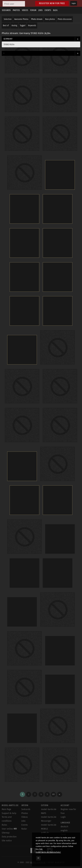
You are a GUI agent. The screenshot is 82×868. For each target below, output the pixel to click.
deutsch (64, 827)
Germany (8, 39)
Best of (6, 25)
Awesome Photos (21, 19)
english (64, 831)
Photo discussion (65, 19)
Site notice (7, 841)
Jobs (40, 10)
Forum (33, 10)
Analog (14, 25)
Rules (4, 825)
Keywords (32, 25)
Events (48, 10)
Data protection (9, 837)
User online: (9, 829)
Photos (16, 10)
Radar (24, 829)
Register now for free (52, 3)
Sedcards (6, 10)
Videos (25, 10)
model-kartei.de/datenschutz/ (48, 852)
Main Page (6, 809)
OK (38, 858)
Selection (8, 19)
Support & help (9, 813)
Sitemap (6, 833)
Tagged (23, 25)
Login (74, 3)
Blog (55, 10)
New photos (50, 19)
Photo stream (37, 19)
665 (53, 794)
